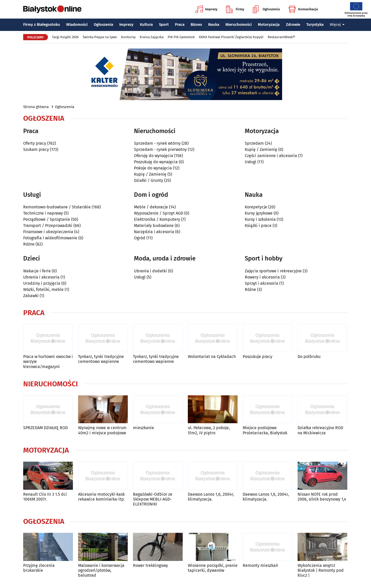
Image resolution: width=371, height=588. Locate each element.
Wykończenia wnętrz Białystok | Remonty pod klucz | (321, 570)
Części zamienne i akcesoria (271, 156)
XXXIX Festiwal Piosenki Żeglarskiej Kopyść (231, 37)
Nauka (214, 25)
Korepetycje (256, 207)
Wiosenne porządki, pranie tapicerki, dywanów (213, 568)
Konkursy (128, 37)
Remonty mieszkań (260, 565)
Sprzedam (254, 143)
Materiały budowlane (154, 226)
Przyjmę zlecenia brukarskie (39, 568)
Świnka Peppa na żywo (100, 37)
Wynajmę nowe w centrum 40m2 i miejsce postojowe (102, 430)
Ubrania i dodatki (150, 271)
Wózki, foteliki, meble (43, 289)
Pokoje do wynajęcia (153, 168)
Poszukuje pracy (258, 357)
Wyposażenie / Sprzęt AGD (159, 213)
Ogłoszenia (266, 9)
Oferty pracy (35, 143)
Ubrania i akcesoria (41, 277)
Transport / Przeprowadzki (48, 226)
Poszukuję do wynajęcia (156, 162)
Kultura (146, 25)
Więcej (337, 25)
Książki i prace (258, 226)
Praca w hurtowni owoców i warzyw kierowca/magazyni (48, 361)
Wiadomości (77, 25)
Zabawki (31, 296)
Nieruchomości (239, 25)
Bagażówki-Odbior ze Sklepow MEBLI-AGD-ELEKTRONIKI (153, 499)
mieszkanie (144, 428)
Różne (29, 244)
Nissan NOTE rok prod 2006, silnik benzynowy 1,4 (322, 497)
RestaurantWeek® (281, 37)
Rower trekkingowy (150, 565)
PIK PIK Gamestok (181, 37)
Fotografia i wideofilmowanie (50, 238)
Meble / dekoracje (151, 207)
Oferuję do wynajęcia (154, 156)
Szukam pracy (36, 149)
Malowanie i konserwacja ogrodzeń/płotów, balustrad (101, 570)
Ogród (140, 238)
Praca (180, 25)
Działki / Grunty (149, 180)
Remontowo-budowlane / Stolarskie (57, 207)
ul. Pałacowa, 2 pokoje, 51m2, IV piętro (209, 430)
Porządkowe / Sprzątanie (47, 219)
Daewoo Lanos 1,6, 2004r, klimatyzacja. (211, 497)
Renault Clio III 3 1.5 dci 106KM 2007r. (45, 497)
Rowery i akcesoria (262, 277)
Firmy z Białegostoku (42, 25)
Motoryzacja (269, 25)
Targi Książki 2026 (65, 37)
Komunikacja (303, 9)
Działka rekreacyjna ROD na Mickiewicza (320, 430)
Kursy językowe (259, 213)
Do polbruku (309, 357)
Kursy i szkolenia (260, 219)
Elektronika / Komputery (157, 219)
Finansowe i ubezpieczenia (48, 232)
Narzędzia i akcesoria (154, 232)
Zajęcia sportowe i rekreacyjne (273, 271)
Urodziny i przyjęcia (42, 283)
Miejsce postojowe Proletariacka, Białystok (265, 430)
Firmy (235, 9)
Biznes (196, 25)
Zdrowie (293, 25)
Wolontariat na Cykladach (212, 357)
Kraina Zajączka (152, 37)
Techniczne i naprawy (43, 213)
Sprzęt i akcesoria (262, 283)
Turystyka (315, 25)
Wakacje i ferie (37, 271)
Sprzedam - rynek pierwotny (160, 149)
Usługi (251, 162)
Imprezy (206, 9)
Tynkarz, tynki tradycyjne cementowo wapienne (101, 359)
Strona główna (36, 107)
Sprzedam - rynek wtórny (157, 143)
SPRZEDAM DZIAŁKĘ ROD (45, 428)
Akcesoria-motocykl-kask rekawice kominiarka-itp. (102, 497)
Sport (164, 25)
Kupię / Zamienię (150, 174)
